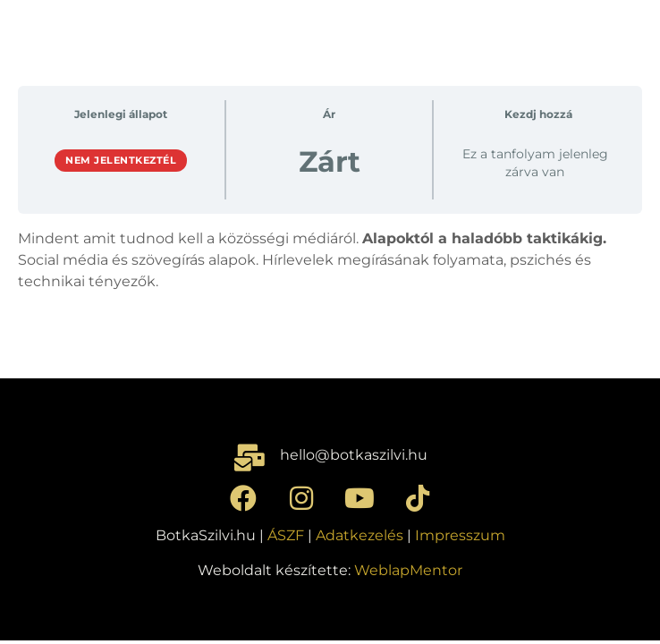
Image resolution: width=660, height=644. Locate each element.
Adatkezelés (360, 535)
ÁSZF (286, 535)
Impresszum (460, 535)
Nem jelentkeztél (121, 160)
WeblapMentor (408, 570)
